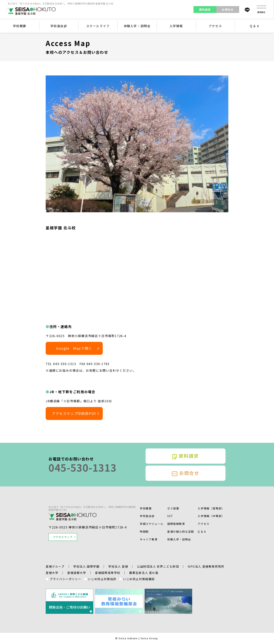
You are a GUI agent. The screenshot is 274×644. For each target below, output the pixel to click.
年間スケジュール (152, 524)
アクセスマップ (63, 537)
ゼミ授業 (173, 508)
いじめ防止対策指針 (102, 579)
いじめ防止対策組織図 (139, 579)
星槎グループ (55, 566)
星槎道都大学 (77, 573)
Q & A (254, 26)
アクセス (215, 26)
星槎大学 (52, 573)
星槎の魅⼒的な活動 (181, 532)
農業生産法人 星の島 (144, 573)
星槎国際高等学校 (108, 573)
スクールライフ (98, 26)
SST (170, 516)
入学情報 (176, 26)
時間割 (144, 532)
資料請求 (205, 10)
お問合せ (228, 10)
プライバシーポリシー (65, 579)
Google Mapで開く (74, 348)
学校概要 (20, 26)
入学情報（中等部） (211, 516)
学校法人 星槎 (118, 566)
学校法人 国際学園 (86, 566)
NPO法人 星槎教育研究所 (206, 566)
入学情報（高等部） (211, 508)
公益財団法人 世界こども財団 (158, 566)
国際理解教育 (176, 524)
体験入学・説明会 (137, 26)
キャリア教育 (149, 539)
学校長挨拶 (59, 26)
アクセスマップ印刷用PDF (74, 413)
